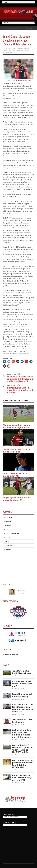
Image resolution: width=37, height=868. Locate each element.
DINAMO (8, 522)
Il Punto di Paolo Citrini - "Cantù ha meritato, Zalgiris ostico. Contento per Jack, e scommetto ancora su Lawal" (23, 708)
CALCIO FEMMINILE (12, 534)
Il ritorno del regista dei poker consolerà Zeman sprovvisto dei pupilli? (22, 684)
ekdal (23, 50)
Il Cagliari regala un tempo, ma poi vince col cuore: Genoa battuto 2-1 (16, 499)
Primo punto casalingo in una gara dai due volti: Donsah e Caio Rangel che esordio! (17, 426)
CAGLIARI (8, 518)
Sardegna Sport (25, 48)
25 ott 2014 (12, 48)
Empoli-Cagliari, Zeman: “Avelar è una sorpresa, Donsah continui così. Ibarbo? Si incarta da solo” (20, 390)
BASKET (7, 538)
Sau (14, 53)
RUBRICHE (9, 549)
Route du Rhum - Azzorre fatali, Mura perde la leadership (22, 695)
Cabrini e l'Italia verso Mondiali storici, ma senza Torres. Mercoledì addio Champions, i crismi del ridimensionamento (22, 734)
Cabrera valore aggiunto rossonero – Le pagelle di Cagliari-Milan (16, 474)
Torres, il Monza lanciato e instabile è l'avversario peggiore (22, 672)
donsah (18, 50)
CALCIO (7, 530)
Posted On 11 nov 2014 (18, 676)
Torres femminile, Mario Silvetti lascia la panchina (22, 721)
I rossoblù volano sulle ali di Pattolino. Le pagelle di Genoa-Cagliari (17, 450)
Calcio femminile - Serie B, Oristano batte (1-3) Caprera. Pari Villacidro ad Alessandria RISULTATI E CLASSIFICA (23, 749)
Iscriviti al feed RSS (11, 655)
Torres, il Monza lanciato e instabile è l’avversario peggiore (18, 28)
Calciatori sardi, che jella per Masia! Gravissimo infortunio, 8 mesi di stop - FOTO (22, 778)
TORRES (8, 526)
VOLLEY (7, 541)
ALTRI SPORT (9, 545)
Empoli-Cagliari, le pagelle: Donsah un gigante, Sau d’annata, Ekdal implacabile (17, 40)
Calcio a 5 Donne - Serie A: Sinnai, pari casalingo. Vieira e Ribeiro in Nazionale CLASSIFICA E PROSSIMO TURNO (23, 764)
